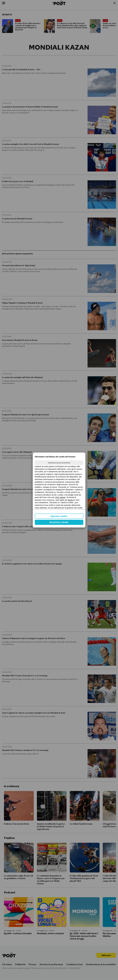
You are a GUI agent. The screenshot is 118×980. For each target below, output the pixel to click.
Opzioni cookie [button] (59, 516)
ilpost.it (71, 500)
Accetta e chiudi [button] (59, 522)
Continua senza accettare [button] (59, 463)
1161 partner (60, 497)
